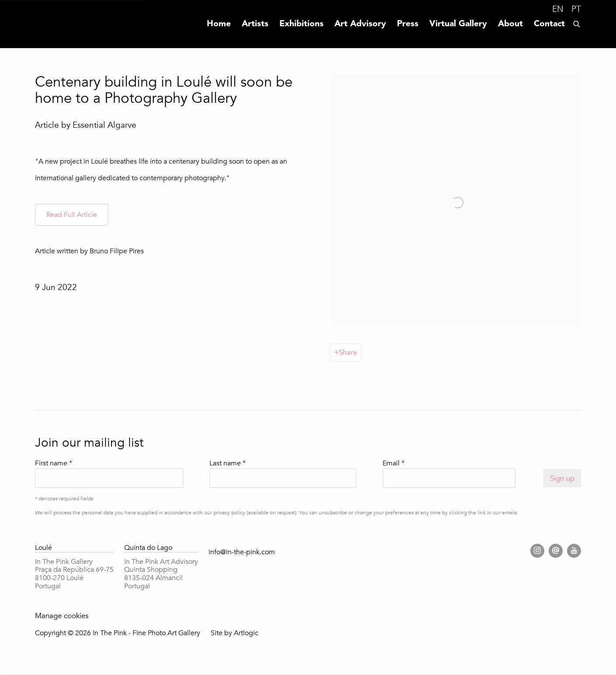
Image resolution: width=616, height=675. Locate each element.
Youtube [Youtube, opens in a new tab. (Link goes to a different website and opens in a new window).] (574, 551)
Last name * (228, 463)
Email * (393, 463)
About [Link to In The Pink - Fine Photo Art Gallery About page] (510, 24)
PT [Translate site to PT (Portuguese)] (576, 9)
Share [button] (348, 352)
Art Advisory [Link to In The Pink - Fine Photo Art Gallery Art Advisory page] (360, 24)
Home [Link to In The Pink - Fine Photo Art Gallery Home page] (219, 24)
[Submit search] (577, 23)
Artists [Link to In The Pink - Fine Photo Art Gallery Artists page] (255, 24)
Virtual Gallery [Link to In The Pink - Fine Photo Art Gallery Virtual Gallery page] (458, 24)
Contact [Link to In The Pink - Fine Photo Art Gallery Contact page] (549, 24)
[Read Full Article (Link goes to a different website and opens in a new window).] (72, 215)
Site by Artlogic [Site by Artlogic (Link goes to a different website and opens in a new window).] (235, 633)
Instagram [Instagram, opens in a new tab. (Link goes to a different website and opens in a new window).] (537, 551)
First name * (54, 463)
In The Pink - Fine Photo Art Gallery (52, 24)
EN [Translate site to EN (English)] (558, 9)
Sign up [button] (562, 478)
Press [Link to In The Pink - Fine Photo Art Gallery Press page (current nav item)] (408, 24)
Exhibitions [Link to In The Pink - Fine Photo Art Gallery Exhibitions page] (301, 24)
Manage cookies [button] (62, 616)
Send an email (556, 551)
